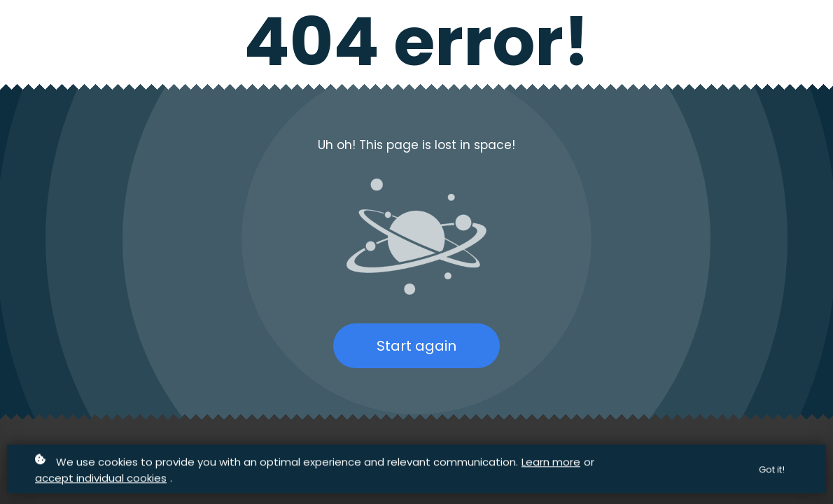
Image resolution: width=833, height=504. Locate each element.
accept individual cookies (101, 478)
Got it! (772, 470)
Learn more (551, 462)
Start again (416, 346)
